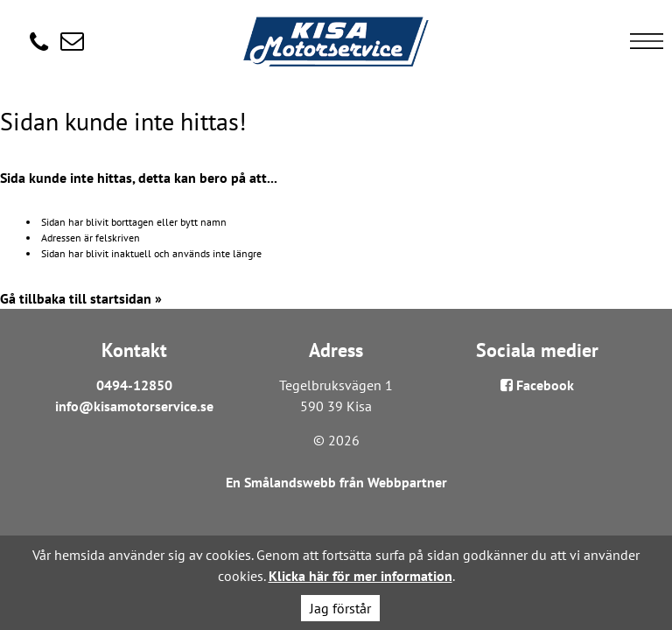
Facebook (537, 385)
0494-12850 (134, 385)
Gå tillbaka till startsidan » (81, 298)
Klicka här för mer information (360, 576)
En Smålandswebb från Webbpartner (336, 482)
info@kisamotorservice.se (134, 406)
